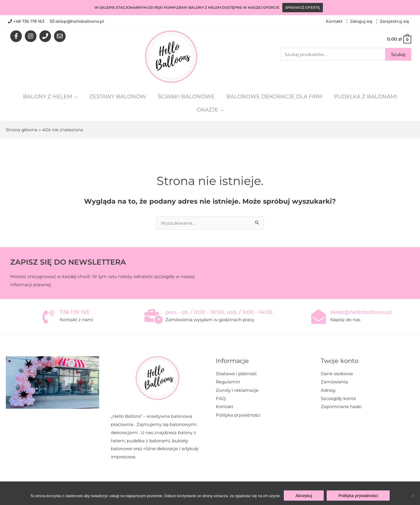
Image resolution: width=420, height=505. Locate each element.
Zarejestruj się (394, 21)
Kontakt (335, 21)
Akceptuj (304, 496)
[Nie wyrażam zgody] (413, 496)
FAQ (221, 398)
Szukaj (398, 54)
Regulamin (228, 382)
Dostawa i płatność (236, 374)
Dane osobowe (337, 374)
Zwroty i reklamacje (237, 390)
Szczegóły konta (338, 398)
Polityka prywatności (238, 414)
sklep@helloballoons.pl (80, 21)
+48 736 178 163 (29, 21)
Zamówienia (334, 382)
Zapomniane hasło (341, 406)
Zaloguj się (362, 21)
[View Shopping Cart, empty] (399, 39)
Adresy (328, 390)
